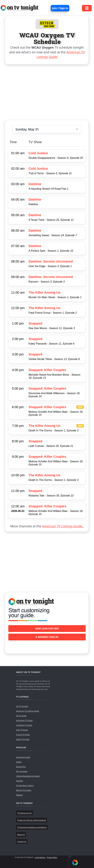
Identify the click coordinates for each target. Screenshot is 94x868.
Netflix (19, 762)
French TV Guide (23, 735)
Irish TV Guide (22, 730)
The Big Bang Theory (25, 785)
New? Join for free (47, 628)
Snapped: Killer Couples (47, 370)
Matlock (19, 795)
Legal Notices (40, 857)
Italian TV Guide (23, 739)
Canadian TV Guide (24, 725)
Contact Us (22, 841)
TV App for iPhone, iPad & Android (31, 820)
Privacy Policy (52, 857)
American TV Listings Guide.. (63, 526)
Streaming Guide (23, 757)
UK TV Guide (21, 716)
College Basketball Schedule (28, 776)
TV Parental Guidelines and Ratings (32, 827)
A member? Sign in (47, 637)
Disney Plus (21, 767)
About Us (21, 834)
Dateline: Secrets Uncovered (51, 261)
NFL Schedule (22, 771)
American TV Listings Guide (27, 711)
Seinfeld (19, 781)
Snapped (35, 323)
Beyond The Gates (24, 790)
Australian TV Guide (24, 720)
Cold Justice (38, 153)
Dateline (35, 184)
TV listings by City (24, 813)
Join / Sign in (60, 8)
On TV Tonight (22, 706)
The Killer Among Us (45, 292)
